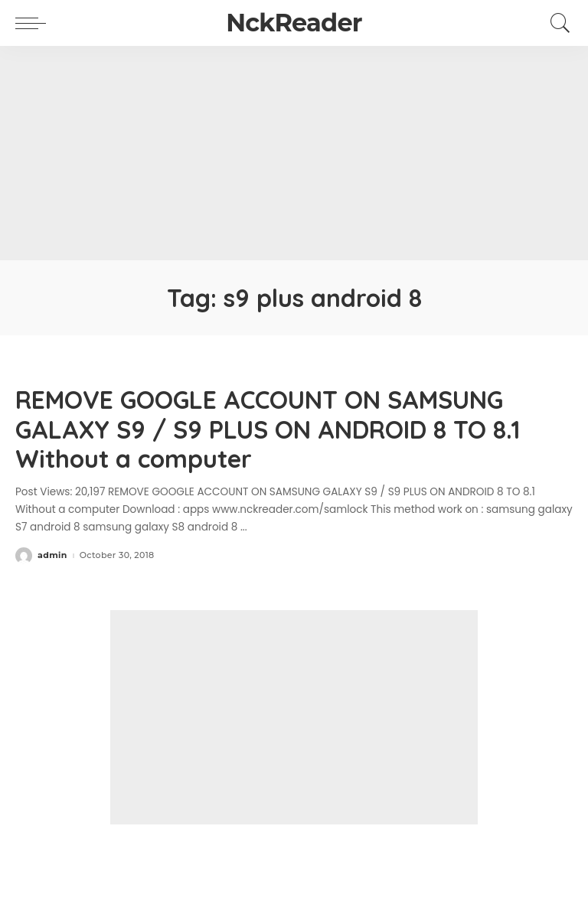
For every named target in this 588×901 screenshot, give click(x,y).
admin (52, 555)
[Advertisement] (294, 153)
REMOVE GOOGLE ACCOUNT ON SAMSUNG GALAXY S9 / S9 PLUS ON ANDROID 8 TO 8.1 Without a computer (268, 429)
